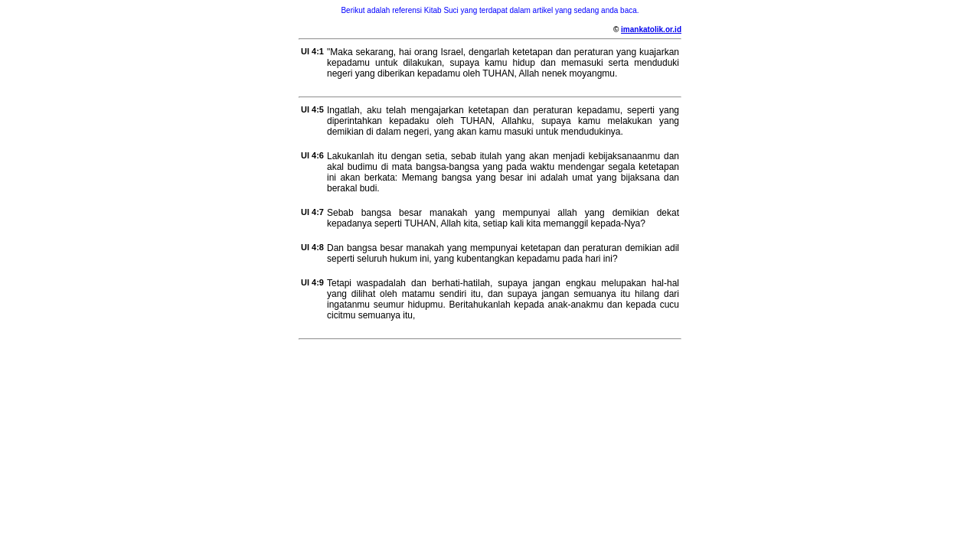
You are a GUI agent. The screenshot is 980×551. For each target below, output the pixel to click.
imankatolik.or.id (651, 29)
